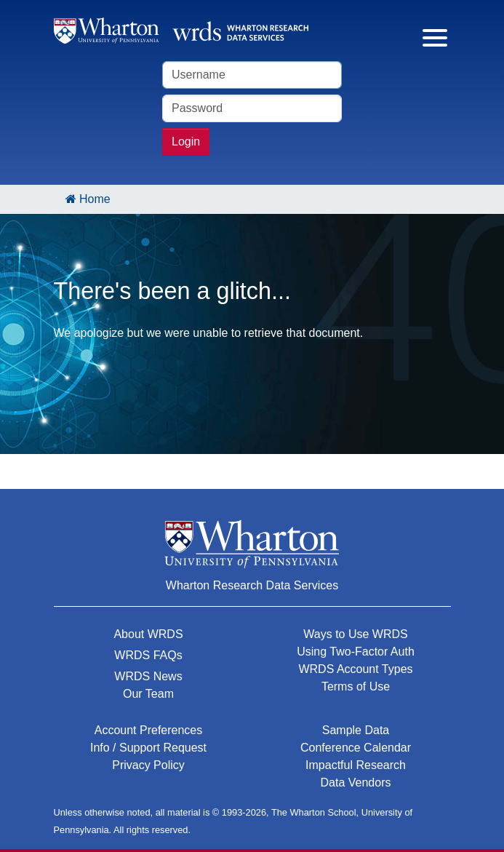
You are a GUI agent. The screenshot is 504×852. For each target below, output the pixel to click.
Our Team (148, 694)
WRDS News (148, 676)
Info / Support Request (148, 748)
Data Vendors (356, 783)
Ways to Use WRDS (355, 634)
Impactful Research (356, 765)
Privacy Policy (148, 765)
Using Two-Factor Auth (356, 652)
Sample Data (356, 730)
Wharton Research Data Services (252, 585)
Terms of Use (356, 686)
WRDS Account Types (355, 669)
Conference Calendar (356, 748)
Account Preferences (149, 730)
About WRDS (148, 634)
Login (186, 142)
